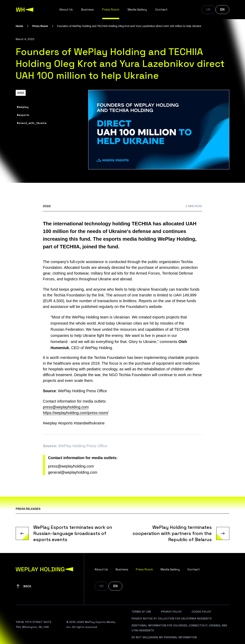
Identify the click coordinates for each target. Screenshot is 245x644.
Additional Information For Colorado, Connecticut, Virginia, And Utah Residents (179, 628)
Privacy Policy (171, 612)
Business (87, 9)
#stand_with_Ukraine (32, 123)
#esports (23, 115)
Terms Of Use (141, 612)
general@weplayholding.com (73, 472)
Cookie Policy (201, 612)
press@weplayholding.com (71, 466)
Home (19, 26)
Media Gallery (137, 9)
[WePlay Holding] (25, 10)
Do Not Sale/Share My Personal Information (164, 637)
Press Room (111, 9)
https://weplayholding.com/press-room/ (76, 413)
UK (209, 9)
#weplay (23, 107)
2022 (21, 93)
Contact (161, 9)
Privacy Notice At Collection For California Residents (171, 619)
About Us (66, 9)
